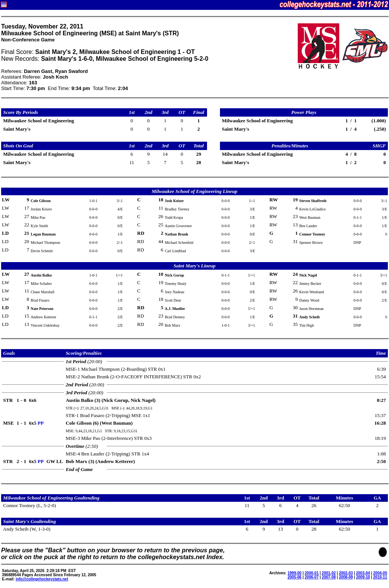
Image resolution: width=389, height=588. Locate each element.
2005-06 (295, 577)
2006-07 (312, 577)
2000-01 (312, 573)
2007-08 (329, 577)
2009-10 (363, 577)
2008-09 (346, 577)
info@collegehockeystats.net (42, 579)
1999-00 (295, 573)
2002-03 (346, 573)
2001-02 (329, 573)
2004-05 (380, 573)
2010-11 (380, 577)
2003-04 (363, 573)
